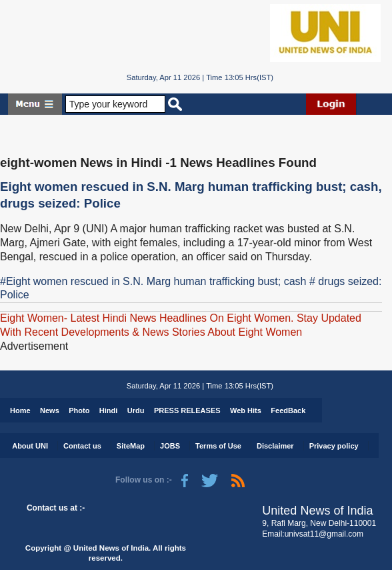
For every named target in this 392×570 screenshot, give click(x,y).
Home (20, 410)
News (50, 410)
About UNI (30, 446)
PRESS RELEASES (187, 410)
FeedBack (288, 410)
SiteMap (131, 446)
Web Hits (246, 410)
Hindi (109, 410)
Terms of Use (218, 446)
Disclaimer (275, 446)
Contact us (82, 446)
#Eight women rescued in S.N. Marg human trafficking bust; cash (153, 281)
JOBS (170, 446)
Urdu (136, 410)
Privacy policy (334, 446)
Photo (79, 410)
